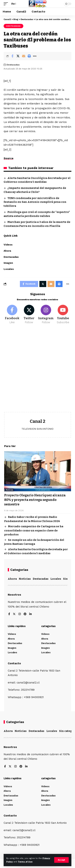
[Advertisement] (37, 371)
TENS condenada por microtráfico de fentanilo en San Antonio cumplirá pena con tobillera (35, 202)
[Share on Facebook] (12, 56)
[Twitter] (29, 315)
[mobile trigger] (7, 4)
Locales (56, 579)
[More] (35, 56)
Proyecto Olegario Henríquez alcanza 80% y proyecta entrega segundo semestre (35, 500)
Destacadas (13, 26)
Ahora (12, 579)
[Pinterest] (25, 614)
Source (8, 158)
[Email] (23, 56)
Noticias (25, 579)
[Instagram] (46, 315)
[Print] (29, 56)
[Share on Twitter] (18, 56)
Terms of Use (25, 862)
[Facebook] (12, 315)
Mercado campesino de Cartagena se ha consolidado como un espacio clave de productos (34, 530)
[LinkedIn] (30, 614)
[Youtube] (63, 315)
